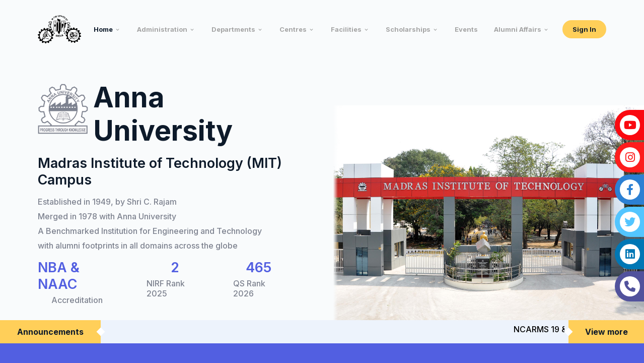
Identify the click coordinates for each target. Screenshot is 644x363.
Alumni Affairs (518, 29)
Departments (233, 29)
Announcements (50, 332)
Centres (293, 29)
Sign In (584, 29)
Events (466, 29)
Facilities (346, 29)
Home (103, 29)
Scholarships (408, 29)
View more (606, 332)
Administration (162, 29)
